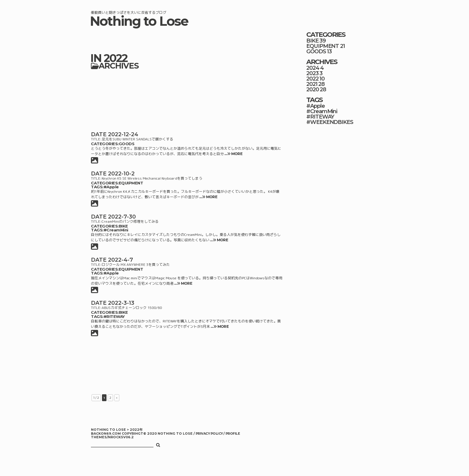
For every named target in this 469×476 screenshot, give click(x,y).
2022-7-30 (122, 217)
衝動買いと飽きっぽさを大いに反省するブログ (129, 12)
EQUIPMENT (131, 183)
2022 (312, 79)
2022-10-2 (121, 174)
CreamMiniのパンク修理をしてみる (130, 221)
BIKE (123, 226)
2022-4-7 (121, 260)
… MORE (233, 154)
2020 (313, 90)
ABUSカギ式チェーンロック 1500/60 (132, 308)
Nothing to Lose (139, 21)
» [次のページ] (117, 398)
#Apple (111, 187)
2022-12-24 (123, 134)
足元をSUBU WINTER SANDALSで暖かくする (137, 139)
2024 (313, 68)
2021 (312, 84)
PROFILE (233, 434)
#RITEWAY (114, 316)
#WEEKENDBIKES (330, 122)
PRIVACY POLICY (210, 434)
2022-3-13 (121, 303)
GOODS (127, 144)
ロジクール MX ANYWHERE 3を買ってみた (136, 264)
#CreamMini (116, 230)
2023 (312, 73)
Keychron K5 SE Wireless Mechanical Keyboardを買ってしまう (152, 178)
